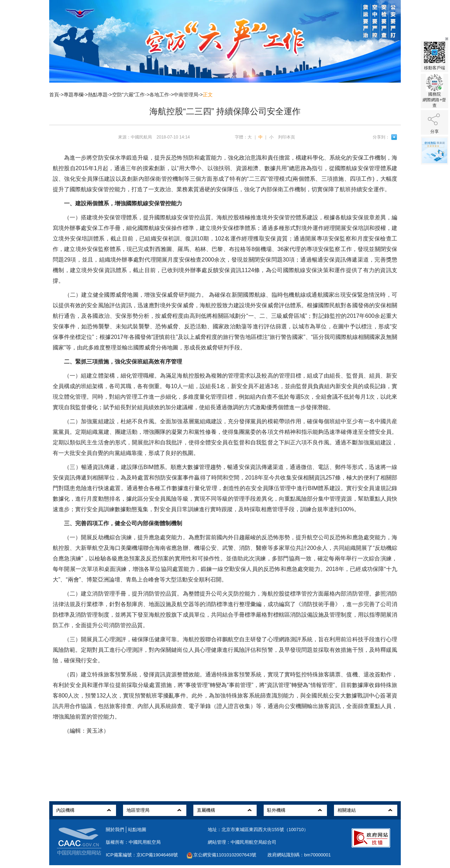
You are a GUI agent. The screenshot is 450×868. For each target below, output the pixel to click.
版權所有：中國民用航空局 (133, 842)
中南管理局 (186, 95)
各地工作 (159, 95)
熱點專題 (98, 95)
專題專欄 (73, 95)
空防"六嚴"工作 (129, 95)
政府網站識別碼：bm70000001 (299, 855)
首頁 (54, 95)
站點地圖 (137, 830)
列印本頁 (287, 137)
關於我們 (115, 830)
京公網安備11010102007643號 (225, 855)
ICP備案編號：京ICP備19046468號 (142, 855)
